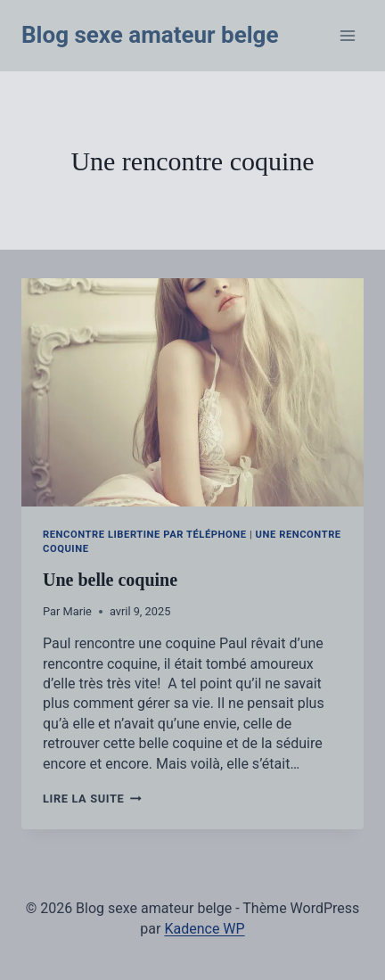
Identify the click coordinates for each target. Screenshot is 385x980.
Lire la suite (92, 799)
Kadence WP (204, 929)
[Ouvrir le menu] (347, 35)
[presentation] (192, 392)
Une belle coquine (110, 580)
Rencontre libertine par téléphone (145, 535)
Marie (78, 611)
